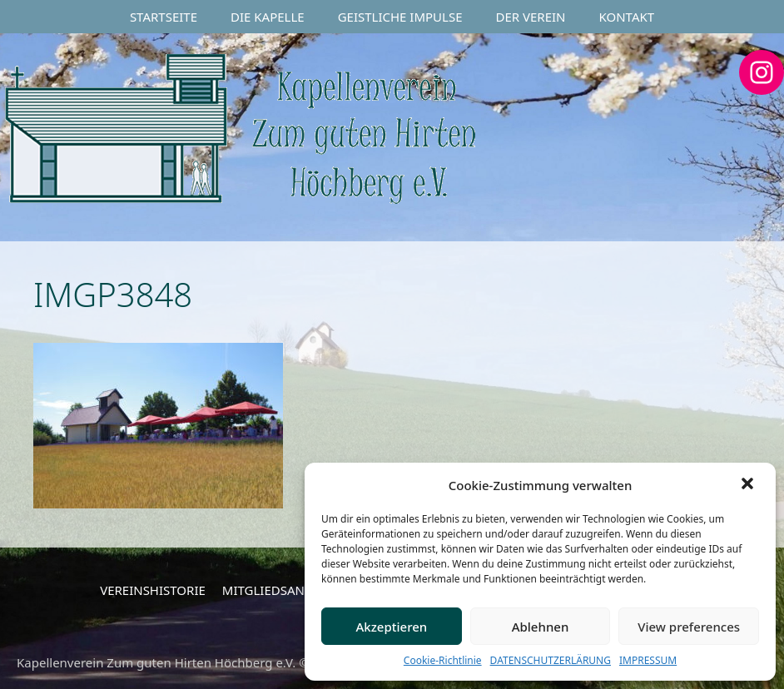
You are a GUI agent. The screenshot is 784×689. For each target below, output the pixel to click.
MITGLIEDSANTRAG (279, 590)
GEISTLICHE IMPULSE (400, 17)
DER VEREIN (531, 17)
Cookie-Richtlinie (443, 660)
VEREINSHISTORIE (153, 590)
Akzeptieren (391, 627)
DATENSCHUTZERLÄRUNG (551, 660)
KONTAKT (627, 17)
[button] (749, 485)
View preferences (689, 627)
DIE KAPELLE (268, 17)
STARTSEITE (164, 17)
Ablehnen (541, 627)
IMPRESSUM (648, 660)
